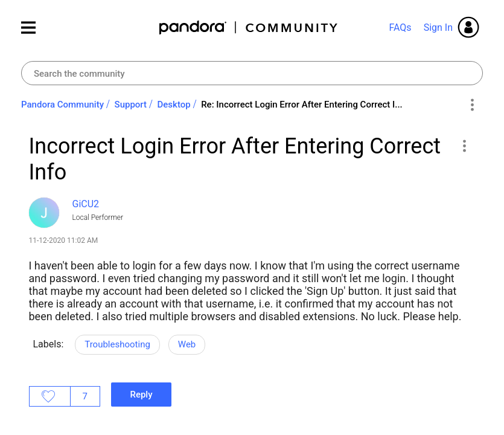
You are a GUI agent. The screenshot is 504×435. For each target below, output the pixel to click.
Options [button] (472, 105)
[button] (464, 146)
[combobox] (252, 73)
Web (187, 344)
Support (131, 105)
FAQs (400, 27)
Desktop (174, 105)
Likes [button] (50, 396)
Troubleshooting (117, 344)
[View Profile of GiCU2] (86, 204)
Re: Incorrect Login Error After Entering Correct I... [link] (302, 105)
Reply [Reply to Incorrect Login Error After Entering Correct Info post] (141, 395)
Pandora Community (249, 27)
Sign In (438, 27)
